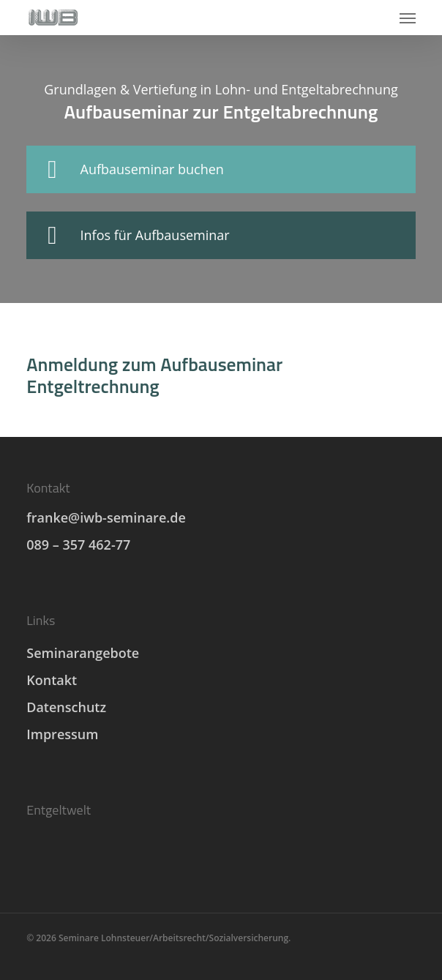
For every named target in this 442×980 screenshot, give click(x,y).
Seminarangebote (83, 653)
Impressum (62, 734)
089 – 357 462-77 (78, 545)
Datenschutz (66, 707)
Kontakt (52, 680)
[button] (408, 18)
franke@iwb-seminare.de (106, 517)
